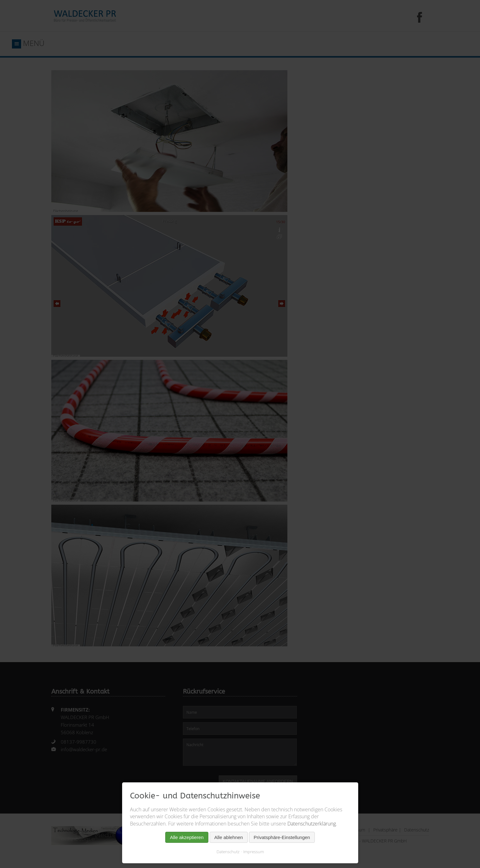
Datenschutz (228, 852)
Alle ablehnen (229, 837)
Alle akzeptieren (187, 837)
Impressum (254, 852)
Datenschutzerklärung (312, 824)
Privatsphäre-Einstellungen (282, 837)
